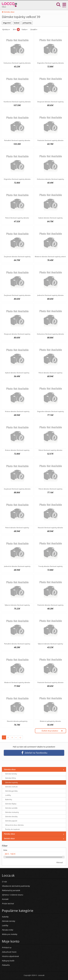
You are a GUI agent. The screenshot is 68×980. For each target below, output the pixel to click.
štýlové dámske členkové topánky (50, 218)
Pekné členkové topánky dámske (17, 218)
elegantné (7, 23)
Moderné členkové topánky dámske (17, 682)
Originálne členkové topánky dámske (50, 63)
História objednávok (10, 956)
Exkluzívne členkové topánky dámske (17, 63)
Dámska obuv (8, 12)
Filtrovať (60, 862)
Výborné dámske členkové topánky (17, 605)
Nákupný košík (8, 961)
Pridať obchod (8, 904)
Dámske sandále (11, 808)
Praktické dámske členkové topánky (50, 605)
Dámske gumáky (11, 791)
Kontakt (5, 899)
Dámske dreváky (11, 816)
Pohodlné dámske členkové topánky (17, 644)
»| (20, 737)
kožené (17, 23)
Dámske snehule (11, 787)
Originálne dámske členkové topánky (50, 411)
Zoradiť (34, 29)
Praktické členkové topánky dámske (50, 140)
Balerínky (9, 799)
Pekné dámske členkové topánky (50, 373)
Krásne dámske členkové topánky (17, 411)
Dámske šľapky (11, 804)
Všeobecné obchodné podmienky (16, 886)
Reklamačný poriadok (11, 890)
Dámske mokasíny (12, 812)
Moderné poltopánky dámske (50, 721)
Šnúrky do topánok (12, 829)
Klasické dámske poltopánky (17, 721)
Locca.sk (41, 975)
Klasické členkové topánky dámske (50, 528)
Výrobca (6, 29)
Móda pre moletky (10, 934)
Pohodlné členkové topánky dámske (17, 140)
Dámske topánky (12, 782)
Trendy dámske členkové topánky (50, 566)
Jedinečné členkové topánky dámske (50, 295)
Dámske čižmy (11, 778)
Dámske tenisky (11, 774)
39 (14, 29)
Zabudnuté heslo (9, 952)
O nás (4, 882)
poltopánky (27, 23)
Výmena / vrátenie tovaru (12, 895)
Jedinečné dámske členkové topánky (17, 566)
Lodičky (8, 795)
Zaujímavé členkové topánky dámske (17, 295)
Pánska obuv (9, 834)
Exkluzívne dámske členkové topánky (50, 179)
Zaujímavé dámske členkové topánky (17, 257)
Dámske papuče (11, 821)
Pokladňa (6, 965)
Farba (25, 29)
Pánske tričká (7, 930)
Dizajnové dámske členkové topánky (50, 102)
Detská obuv (9, 838)
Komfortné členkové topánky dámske (17, 102)
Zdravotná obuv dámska (14, 825)
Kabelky (5, 917)
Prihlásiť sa (7, 947)
